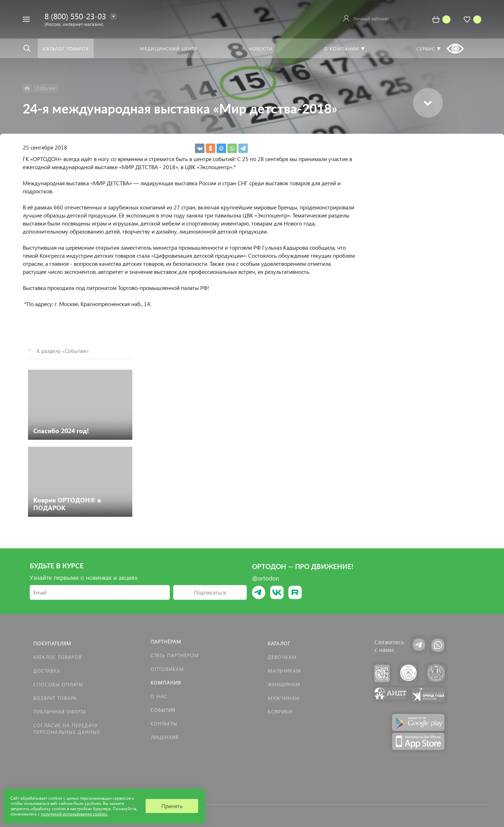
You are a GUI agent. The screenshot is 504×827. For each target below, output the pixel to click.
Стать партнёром (175, 655)
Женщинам (284, 684)
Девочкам (282, 657)
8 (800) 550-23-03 (75, 16)
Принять (172, 806)
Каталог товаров (58, 657)
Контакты (164, 724)
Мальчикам (284, 671)
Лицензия (164, 737)
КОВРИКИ (280, 712)
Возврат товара (55, 698)
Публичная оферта (60, 712)
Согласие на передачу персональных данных (67, 729)
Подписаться (210, 592)
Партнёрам (166, 642)
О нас (159, 696)
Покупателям (52, 643)
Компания (166, 683)
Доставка (47, 671)
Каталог (279, 643)
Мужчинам (284, 698)
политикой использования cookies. (74, 814)
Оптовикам (167, 669)
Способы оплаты (58, 684)
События (163, 710)
